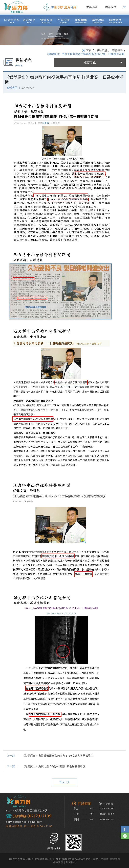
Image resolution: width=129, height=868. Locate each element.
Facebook (125, 829)
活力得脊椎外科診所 (16, 7)
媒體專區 (117, 50)
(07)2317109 (39, 816)
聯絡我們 (111, 7)
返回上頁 (64, 782)
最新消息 (102, 50)
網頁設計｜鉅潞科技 (65, 862)
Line (125, 836)
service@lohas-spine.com (24, 822)
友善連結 (92, 7)
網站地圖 (115, 859)
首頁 (89, 50)
